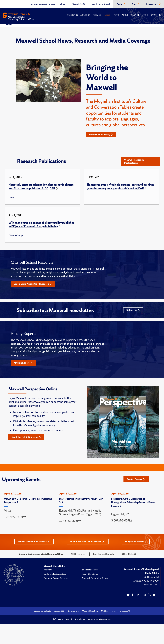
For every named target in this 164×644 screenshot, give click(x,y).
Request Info (152, 4)
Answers (48, 570)
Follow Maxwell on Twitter (33, 542)
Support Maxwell (136, 542)
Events (116, 15)
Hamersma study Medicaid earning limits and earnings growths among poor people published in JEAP (120, 187)
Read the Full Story (101, 135)
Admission (85, 15)
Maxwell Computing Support (96, 579)
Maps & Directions (90, 612)
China (11, 198)
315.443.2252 (151, 585)
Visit (134, 4)
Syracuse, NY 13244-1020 (146, 581)
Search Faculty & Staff (101, 4)
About (125, 15)
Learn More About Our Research (33, 284)
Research (98, 15)
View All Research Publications (140, 162)
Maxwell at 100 (78, 4)
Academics (72, 15)
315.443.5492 (129, 555)
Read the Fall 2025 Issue (26, 438)
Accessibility (60, 612)
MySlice (105, 612)
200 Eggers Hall (151, 578)
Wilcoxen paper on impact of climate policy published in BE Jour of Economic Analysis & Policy (42, 225)
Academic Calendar (43, 612)
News (107, 15)
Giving (154, 15)
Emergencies (74, 612)
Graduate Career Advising (56, 579)
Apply (120, 4)
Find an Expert (23, 363)
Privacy (114, 612)
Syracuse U (125, 612)
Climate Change (16, 236)
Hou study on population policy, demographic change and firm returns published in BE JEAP (41, 187)
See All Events (136, 480)
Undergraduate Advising (55, 575)
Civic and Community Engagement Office (48, 4)
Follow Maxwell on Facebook (87, 542)
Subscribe (133, 311)
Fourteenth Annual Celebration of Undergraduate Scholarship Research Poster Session (133, 503)
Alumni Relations (139, 15)
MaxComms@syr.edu (103, 555)
